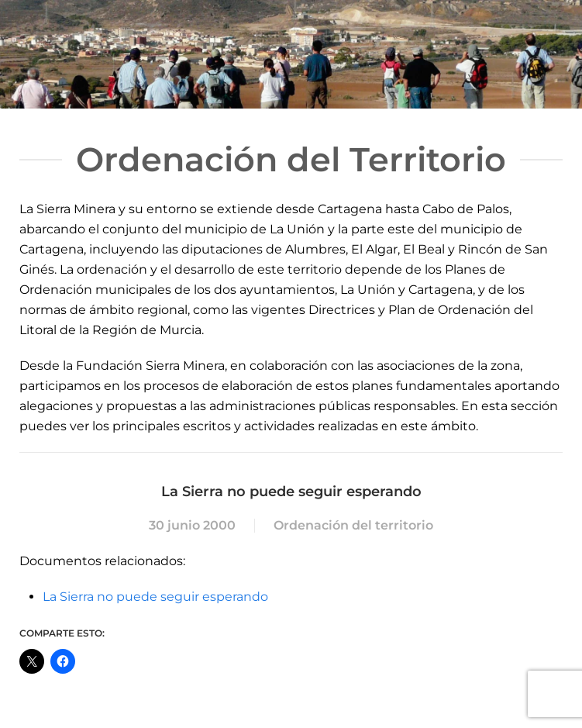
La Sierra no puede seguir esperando (155, 597)
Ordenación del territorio (353, 525)
